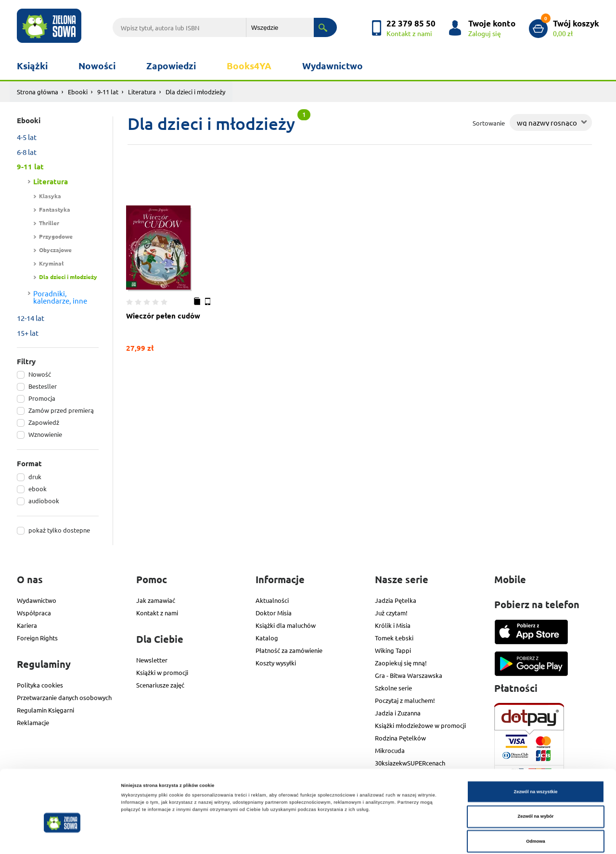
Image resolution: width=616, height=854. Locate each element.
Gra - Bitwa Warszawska (409, 675)
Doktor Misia (274, 613)
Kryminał (51, 263)
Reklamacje (33, 722)
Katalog (267, 638)
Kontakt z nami (157, 613)
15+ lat (28, 333)
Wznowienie (45, 434)
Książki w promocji (162, 672)
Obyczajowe (55, 250)
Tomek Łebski (394, 638)
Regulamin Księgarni (45, 710)
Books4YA (249, 66)
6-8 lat (27, 152)
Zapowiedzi (171, 66)
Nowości (97, 66)
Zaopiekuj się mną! (401, 663)
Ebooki (78, 92)
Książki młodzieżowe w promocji (420, 725)
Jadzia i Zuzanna (398, 713)
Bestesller (43, 386)
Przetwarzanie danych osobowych (64, 697)
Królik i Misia (393, 625)
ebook (38, 489)
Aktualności (272, 600)
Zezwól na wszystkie (535, 752)
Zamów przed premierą (61, 410)
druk (35, 477)
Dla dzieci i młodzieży (68, 277)
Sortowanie (489, 123)
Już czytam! (391, 613)
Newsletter (152, 660)
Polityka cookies (40, 685)
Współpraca (34, 613)
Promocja (42, 398)
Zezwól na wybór (536, 777)
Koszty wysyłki (276, 663)
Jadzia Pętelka (396, 600)
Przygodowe (56, 236)
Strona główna (38, 92)
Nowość (40, 374)
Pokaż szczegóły (405, 838)
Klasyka (50, 196)
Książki (32, 66)
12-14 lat (31, 318)
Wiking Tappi (393, 650)
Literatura (142, 92)
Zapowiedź (44, 422)
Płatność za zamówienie (289, 650)
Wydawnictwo (333, 66)
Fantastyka (55, 209)
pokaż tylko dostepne (59, 530)
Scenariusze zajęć (160, 685)
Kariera (27, 625)
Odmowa (536, 802)
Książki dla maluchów (286, 625)
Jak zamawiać (156, 600)
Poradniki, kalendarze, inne (60, 297)
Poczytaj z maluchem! (405, 700)
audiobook (44, 501)
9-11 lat (108, 92)
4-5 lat (27, 137)
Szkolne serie (393, 688)
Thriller (49, 223)
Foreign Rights (37, 638)
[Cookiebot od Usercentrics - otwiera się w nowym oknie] (62, 838)
